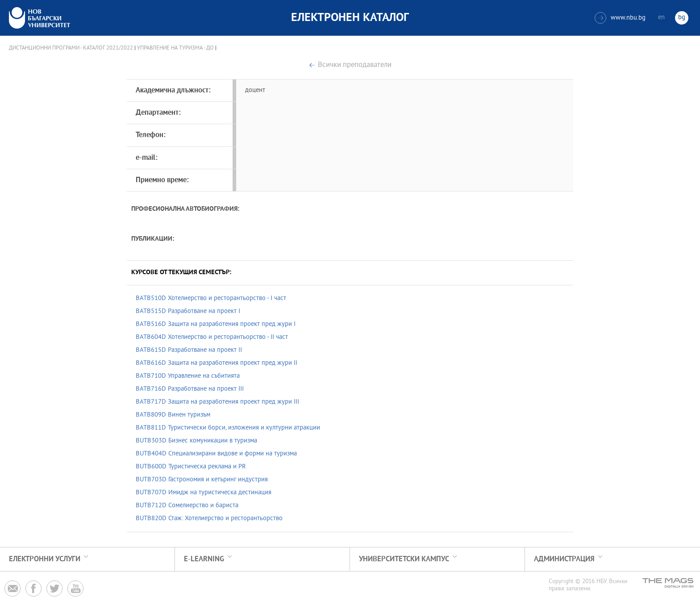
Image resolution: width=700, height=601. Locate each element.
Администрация (564, 559)
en (661, 18)
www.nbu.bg (620, 18)
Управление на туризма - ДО (175, 48)
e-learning (204, 559)
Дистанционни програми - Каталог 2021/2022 (71, 48)
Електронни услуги (45, 559)
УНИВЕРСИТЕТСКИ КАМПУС (404, 559)
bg (682, 18)
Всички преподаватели (355, 65)
